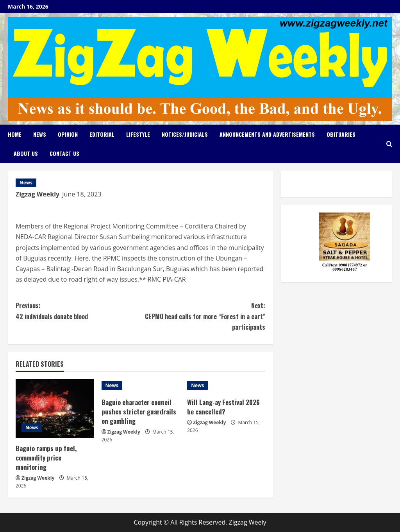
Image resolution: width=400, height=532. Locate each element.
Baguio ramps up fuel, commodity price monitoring (46, 458)
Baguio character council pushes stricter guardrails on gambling (139, 411)
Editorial (102, 134)
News (40, 134)
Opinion (68, 134)
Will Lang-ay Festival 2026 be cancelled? (224, 407)
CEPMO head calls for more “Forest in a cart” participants (203, 316)
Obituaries (341, 134)
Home (15, 134)
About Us (26, 153)
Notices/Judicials (185, 134)
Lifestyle (138, 134)
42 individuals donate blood (78, 311)
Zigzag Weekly (37, 194)
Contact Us (64, 153)
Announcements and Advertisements (267, 134)
